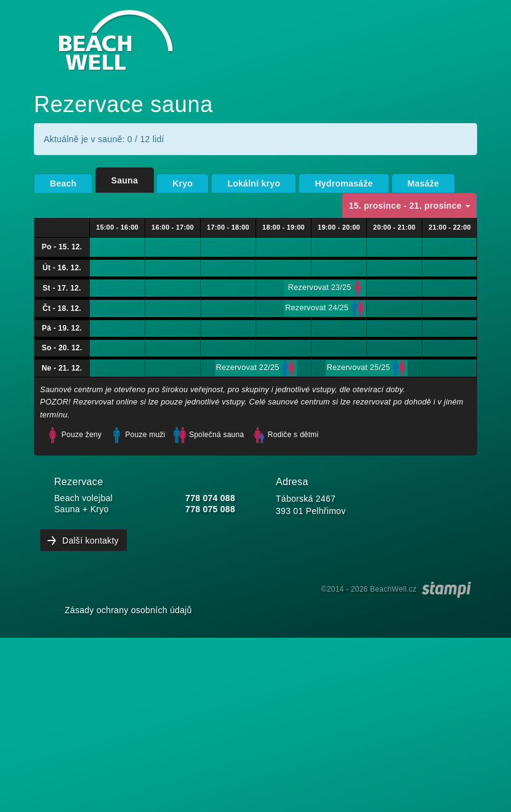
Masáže (424, 183)
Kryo (183, 183)
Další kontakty (91, 541)
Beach (63, 183)
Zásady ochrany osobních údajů (128, 610)
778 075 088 (210, 509)
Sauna (125, 180)
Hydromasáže (344, 183)
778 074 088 (210, 498)
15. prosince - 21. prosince (409, 206)
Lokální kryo (254, 183)
